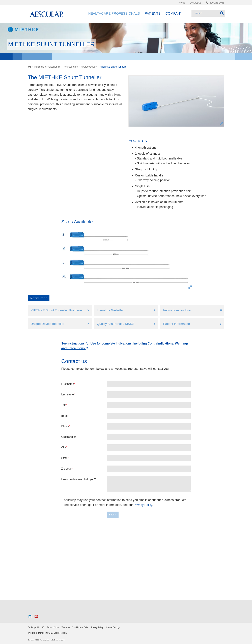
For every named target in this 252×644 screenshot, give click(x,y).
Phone (65, 426)
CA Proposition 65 (36, 627)
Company (174, 13)
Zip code (66, 469)
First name (68, 384)
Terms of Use (53, 627)
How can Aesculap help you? (79, 479)
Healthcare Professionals (114, 13)
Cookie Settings (113, 627)
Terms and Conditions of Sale (75, 627)
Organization (69, 437)
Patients (153, 13)
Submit (113, 515)
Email (65, 416)
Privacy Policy (143, 505)
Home (182, 3)
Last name (68, 395)
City (64, 447)
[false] (149, 484)
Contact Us (195, 3)
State (64, 458)
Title (64, 405)
